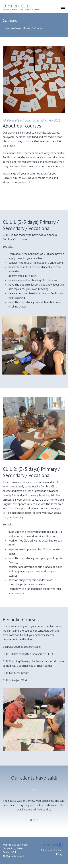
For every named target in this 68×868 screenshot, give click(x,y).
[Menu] (63, 7)
